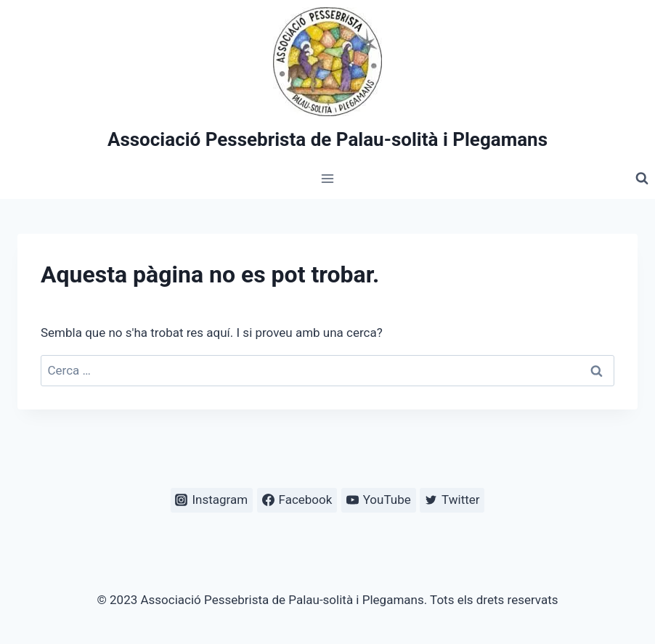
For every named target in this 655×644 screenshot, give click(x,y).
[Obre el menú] (328, 179)
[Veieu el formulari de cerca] (642, 179)
